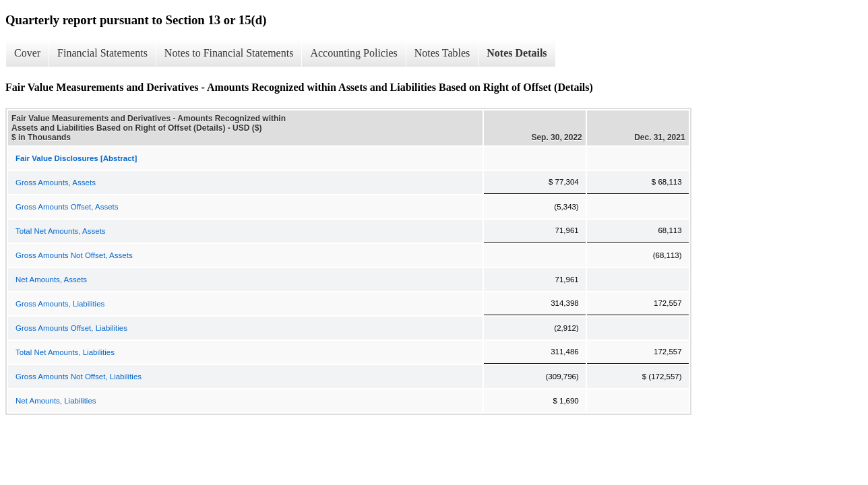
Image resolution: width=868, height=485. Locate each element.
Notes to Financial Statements (229, 53)
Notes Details (517, 53)
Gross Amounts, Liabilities (60, 304)
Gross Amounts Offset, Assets (67, 207)
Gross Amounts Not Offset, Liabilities (79, 377)
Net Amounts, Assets (51, 280)
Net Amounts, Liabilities (56, 401)
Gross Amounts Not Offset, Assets (74, 255)
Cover (27, 53)
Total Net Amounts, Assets (61, 231)
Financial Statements (102, 53)
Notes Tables (442, 53)
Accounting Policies (353, 53)
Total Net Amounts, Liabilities (65, 352)
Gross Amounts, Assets (56, 183)
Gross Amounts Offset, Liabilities (71, 328)
